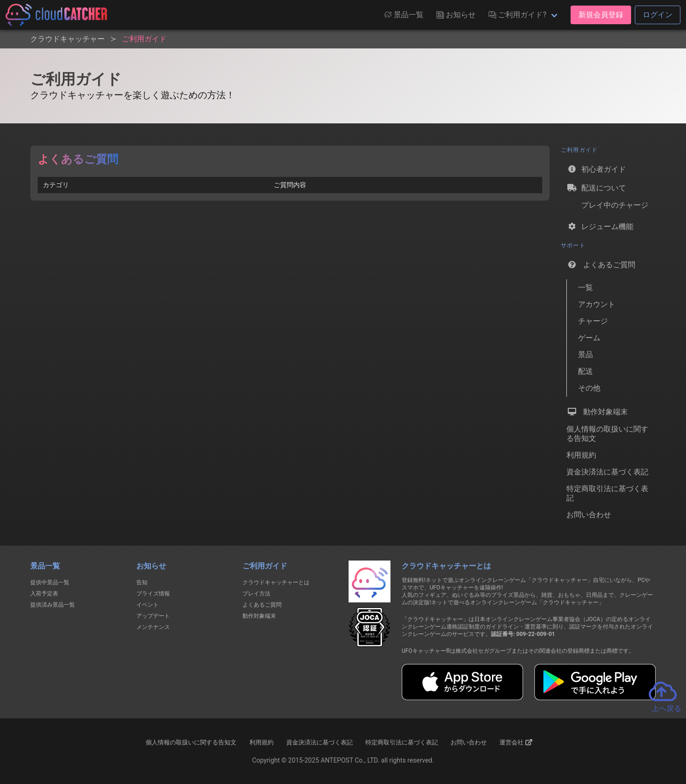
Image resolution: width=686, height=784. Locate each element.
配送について (596, 188)
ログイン (658, 15)
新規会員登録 (601, 15)
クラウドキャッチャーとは (276, 582)
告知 (142, 582)
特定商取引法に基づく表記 (607, 493)
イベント (148, 605)
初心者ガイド (596, 169)
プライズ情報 (153, 594)
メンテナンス (153, 627)
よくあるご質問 (601, 264)
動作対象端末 (597, 412)
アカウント (597, 304)
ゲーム (589, 338)
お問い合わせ (589, 515)
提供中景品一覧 (50, 582)
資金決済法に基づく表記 (607, 472)
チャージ (593, 321)
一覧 (585, 287)
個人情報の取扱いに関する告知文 (607, 434)
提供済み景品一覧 (53, 605)
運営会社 (516, 743)
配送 (585, 371)
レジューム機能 (600, 226)
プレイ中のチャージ (607, 207)
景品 (585, 355)
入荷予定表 (44, 594)
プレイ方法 (256, 594)
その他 (589, 388)
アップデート (153, 616)
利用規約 (581, 455)
